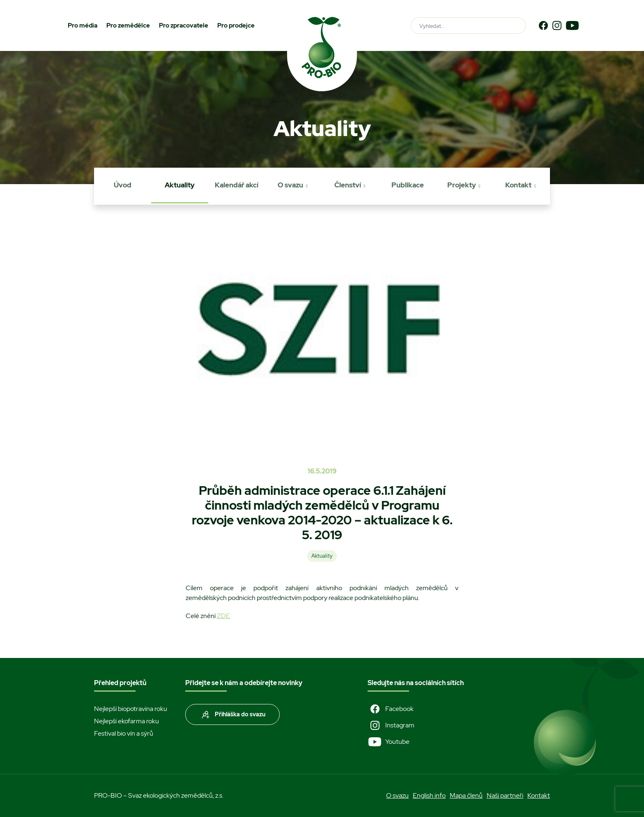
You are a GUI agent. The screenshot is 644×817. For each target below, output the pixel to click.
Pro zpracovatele (184, 25)
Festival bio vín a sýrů (124, 733)
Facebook (391, 709)
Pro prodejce (236, 25)
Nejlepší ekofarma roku (126, 721)
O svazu (290, 185)
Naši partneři (505, 795)
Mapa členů (466, 795)
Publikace (408, 185)
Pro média (83, 25)
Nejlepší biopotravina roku (131, 709)
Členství (348, 185)
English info (429, 795)
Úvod (123, 185)
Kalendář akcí (237, 185)
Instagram (391, 725)
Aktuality (180, 185)
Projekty (462, 185)
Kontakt (518, 185)
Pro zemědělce (128, 25)
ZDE (223, 616)
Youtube (389, 742)
